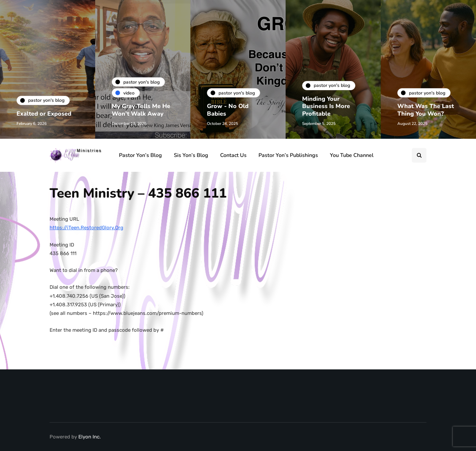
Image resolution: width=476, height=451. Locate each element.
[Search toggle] (419, 155)
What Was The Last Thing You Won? (426, 110)
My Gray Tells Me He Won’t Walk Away (141, 110)
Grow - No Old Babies (228, 110)
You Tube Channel (352, 155)
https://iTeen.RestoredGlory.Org (86, 228)
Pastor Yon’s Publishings (288, 155)
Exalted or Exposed (44, 114)
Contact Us (233, 155)
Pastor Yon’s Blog (140, 155)
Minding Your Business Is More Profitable (326, 106)
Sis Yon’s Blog (191, 155)
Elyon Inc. (90, 437)
